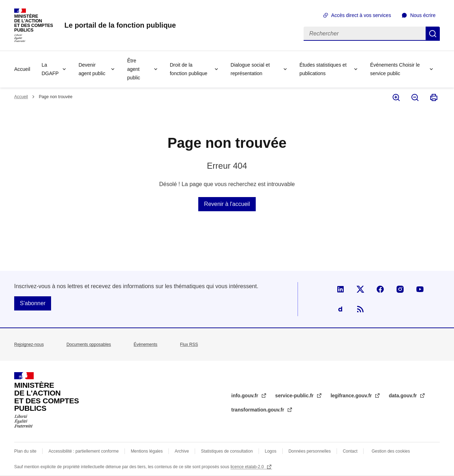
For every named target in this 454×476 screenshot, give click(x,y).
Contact (350, 451)
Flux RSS (189, 345)
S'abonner (33, 303)
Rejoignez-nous (29, 345)
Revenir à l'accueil (227, 204)
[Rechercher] (365, 34)
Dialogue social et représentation (250, 69)
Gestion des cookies (391, 451)
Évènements (146, 345)
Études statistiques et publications (323, 69)
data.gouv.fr (403, 396)
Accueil (22, 69)
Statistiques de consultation (227, 451)
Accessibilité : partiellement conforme (84, 451)
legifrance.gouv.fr (352, 396)
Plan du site (25, 451)
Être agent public (134, 69)
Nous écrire (423, 15)
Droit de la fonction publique (189, 69)
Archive (182, 451)
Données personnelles (309, 451)
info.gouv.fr (245, 396)
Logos (271, 451)
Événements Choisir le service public (395, 69)
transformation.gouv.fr (258, 410)
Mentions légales (147, 451)
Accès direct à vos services (361, 15)
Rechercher (433, 34)
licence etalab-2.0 (248, 467)
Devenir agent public (92, 69)
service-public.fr (295, 396)
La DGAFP (50, 69)
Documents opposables (88, 345)
